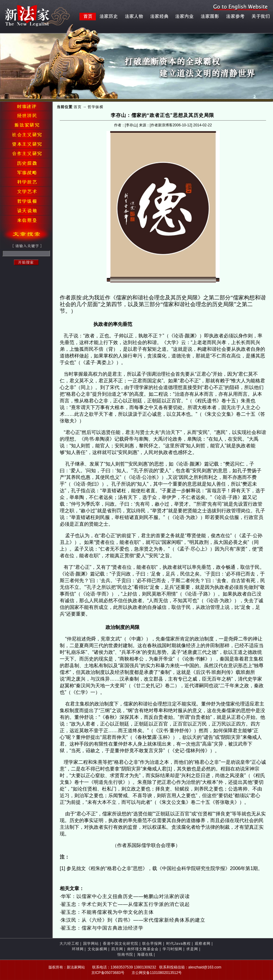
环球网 (78, 949)
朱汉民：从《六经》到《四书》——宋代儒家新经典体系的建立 (133, 920)
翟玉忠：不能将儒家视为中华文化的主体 (107, 912)
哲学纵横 (96, 107)
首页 (78, 107)
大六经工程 (69, 944)
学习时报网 (172, 949)
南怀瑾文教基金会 (143, 949)
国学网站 (91, 944)
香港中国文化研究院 (121, 944)
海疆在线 (145, 954)
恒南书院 (125, 954)
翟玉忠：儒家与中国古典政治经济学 (102, 928)
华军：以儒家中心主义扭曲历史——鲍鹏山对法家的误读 (125, 896)
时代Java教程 (179, 944)
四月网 (117, 949)
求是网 (192, 949)
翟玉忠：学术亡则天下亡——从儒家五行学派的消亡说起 (125, 904)
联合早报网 (152, 944)
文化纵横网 (98, 949)
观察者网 (203, 944)
